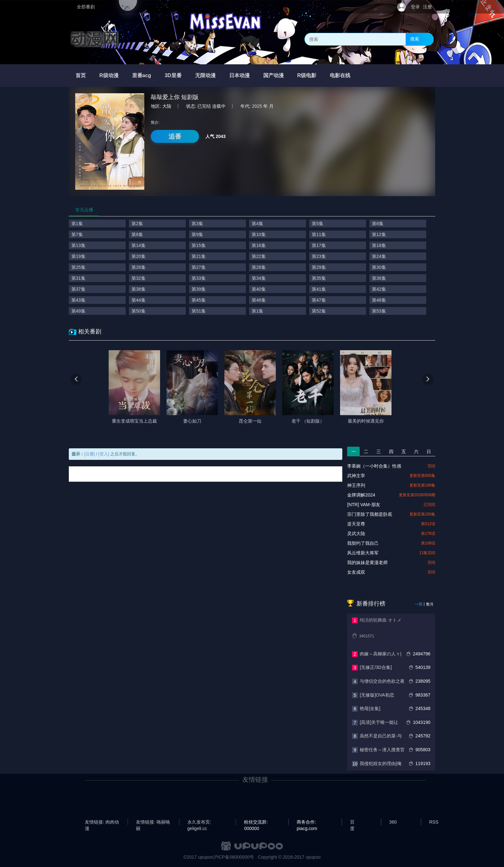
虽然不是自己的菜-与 (381, 736)
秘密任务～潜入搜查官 (382, 750)
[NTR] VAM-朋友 (364, 505)
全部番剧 (86, 7)
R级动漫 (109, 75)
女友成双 (356, 572)
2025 (257, 106)
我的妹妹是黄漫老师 (367, 562)
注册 (428, 7)
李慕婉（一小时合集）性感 (374, 466)
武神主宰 (356, 476)
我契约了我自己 (363, 543)
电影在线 (340, 75)
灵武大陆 (356, 534)
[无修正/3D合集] (376, 667)
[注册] (90, 454)
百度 (352, 822)
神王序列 (356, 485)
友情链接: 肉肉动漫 (102, 822)
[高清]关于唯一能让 (379, 722)
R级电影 (307, 75)
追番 (175, 136)
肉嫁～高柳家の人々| (381, 654)
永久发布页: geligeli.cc (199, 822)
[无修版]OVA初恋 (377, 695)
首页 (81, 75)
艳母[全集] (370, 708)
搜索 (415, 39)
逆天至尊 (356, 524)
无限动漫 (205, 75)
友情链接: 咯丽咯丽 (153, 822)
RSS (434, 822)
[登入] (104, 454)
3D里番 (173, 75)
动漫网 (94, 39)
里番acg (142, 75)
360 (393, 822)
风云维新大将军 (363, 553)
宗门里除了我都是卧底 (370, 514)
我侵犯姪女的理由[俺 (381, 763)
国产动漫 (274, 75)
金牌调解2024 (361, 495)
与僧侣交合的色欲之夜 (382, 681)
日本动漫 (239, 75)
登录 (415, 7)
